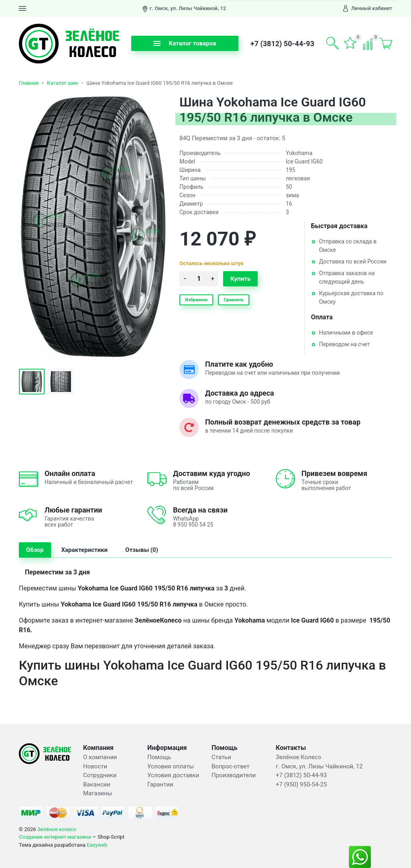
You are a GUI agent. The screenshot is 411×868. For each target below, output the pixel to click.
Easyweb (97, 845)
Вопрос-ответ (231, 766)
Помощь (159, 757)
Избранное (196, 300)
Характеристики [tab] (85, 550)
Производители (234, 775)
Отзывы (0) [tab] (142, 550)
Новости (95, 766)
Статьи (221, 757)
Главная (29, 83)
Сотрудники (100, 775)
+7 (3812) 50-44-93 (282, 44)
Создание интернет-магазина (55, 837)
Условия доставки (173, 775)
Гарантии (160, 784)
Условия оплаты (171, 766)
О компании (100, 757)
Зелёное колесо (57, 829)
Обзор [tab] (35, 550)
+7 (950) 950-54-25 (301, 784)
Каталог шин (63, 83)
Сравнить (234, 300)
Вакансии (97, 784)
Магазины (98, 793)
